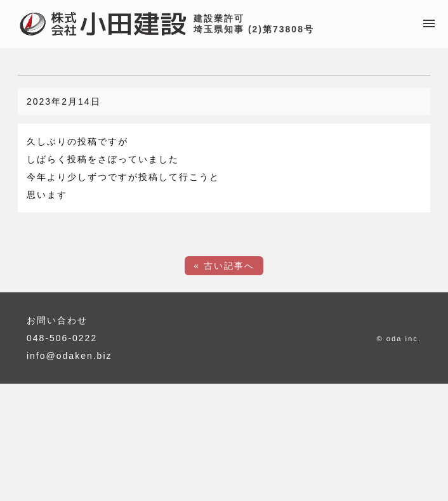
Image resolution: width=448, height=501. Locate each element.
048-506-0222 (62, 338)
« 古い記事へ (224, 266)
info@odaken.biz (69, 356)
